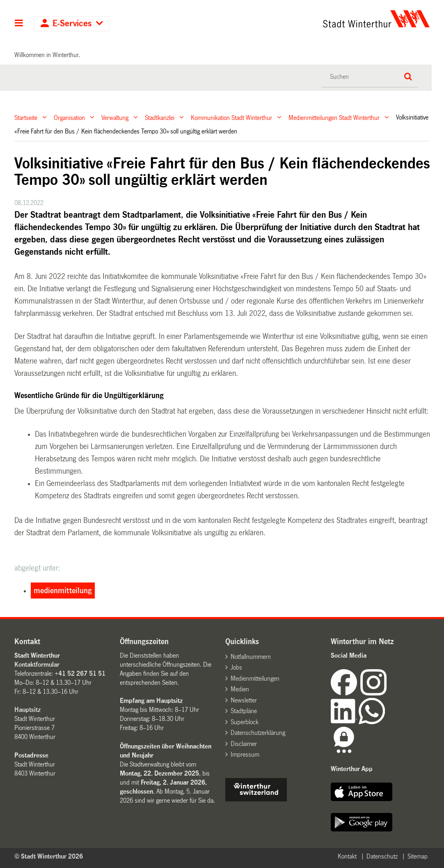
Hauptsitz (27, 710)
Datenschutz (382, 856)
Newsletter (244, 700)
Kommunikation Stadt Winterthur (231, 117)
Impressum (245, 754)
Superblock (245, 722)
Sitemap (418, 856)
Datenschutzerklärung (258, 733)
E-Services (72, 24)
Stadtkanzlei (160, 117)
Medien (240, 689)
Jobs (236, 667)
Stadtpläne (244, 711)
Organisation (69, 117)
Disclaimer (244, 744)
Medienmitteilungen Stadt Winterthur (334, 117)
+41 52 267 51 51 (80, 673)
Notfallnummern (251, 657)
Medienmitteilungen (255, 678)
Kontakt (347, 856)
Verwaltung (115, 117)
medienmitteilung (63, 591)
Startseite (26, 117)
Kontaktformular (37, 664)
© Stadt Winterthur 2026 (49, 856)
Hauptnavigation (19, 24)
